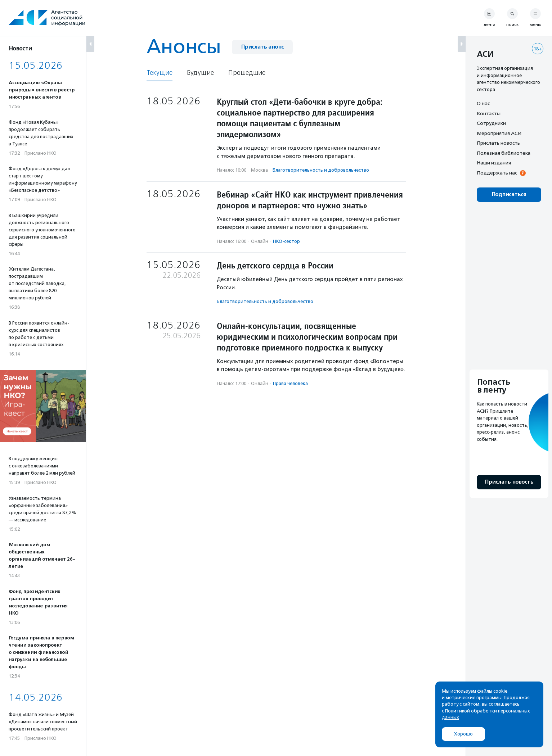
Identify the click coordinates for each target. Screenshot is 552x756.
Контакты (489, 113)
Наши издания (494, 163)
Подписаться (509, 194)
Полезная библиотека (504, 153)
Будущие (200, 73)
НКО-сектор (286, 241)
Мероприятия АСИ (499, 133)
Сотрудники (491, 123)
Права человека (290, 383)
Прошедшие (247, 73)
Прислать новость (498, 143)
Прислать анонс (262, 47)
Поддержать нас (497, 173)
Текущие (160, 73)
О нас (483, 103)
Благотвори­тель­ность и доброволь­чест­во (321, 170)
